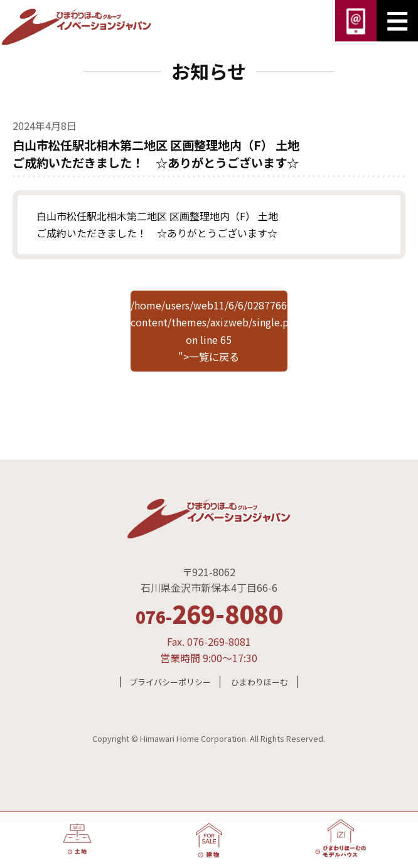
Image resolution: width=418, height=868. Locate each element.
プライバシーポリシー (170, 682)
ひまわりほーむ (260, 682)
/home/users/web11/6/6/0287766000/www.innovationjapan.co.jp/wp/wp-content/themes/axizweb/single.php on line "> (209, 331)
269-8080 (209, 613)
